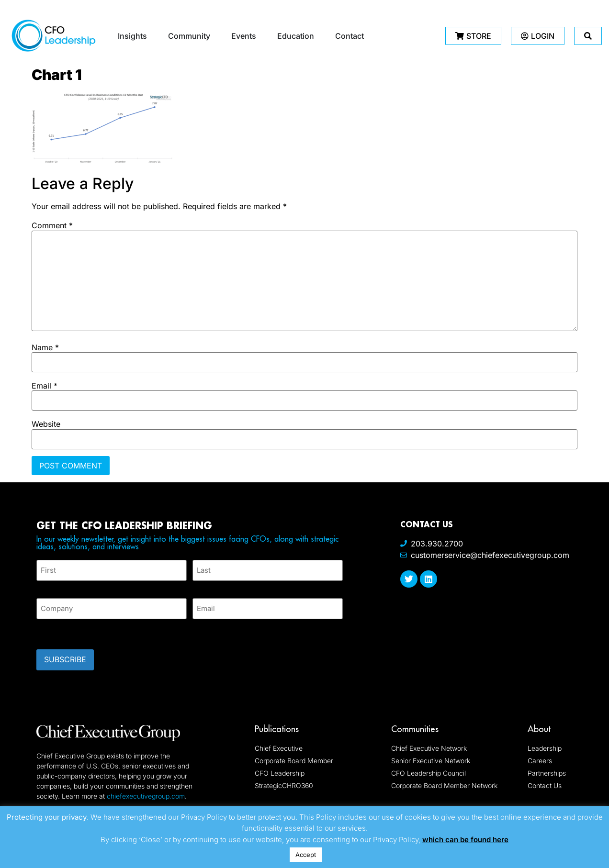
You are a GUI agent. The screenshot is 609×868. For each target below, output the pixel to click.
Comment (52, 225)
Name (45, 347)
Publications (277, 724)
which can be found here (465, 840)
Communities (415, 724)
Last (199, 584)
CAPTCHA (56, 628)
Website (46, 424)
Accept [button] (306, 855)
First (44, 584)
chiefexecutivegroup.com (146, 791)
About (539, 724)
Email (45, 386)
